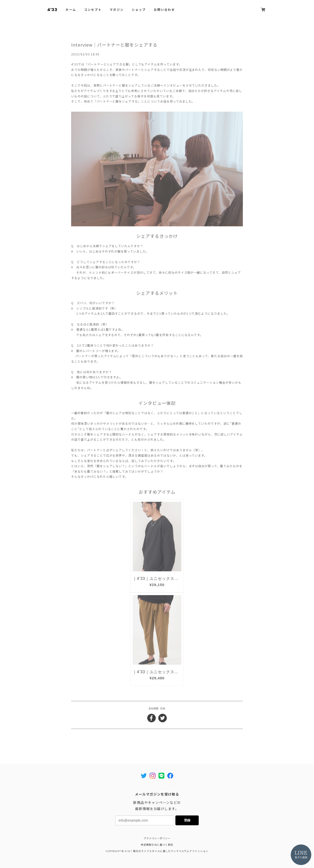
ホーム (71, 10)
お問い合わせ (164, 10)
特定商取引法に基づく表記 (157, 845)
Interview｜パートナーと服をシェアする (114, 45)
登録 (187, 820)
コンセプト (93, 10)
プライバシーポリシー (157, 838)
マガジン (117, 10)
